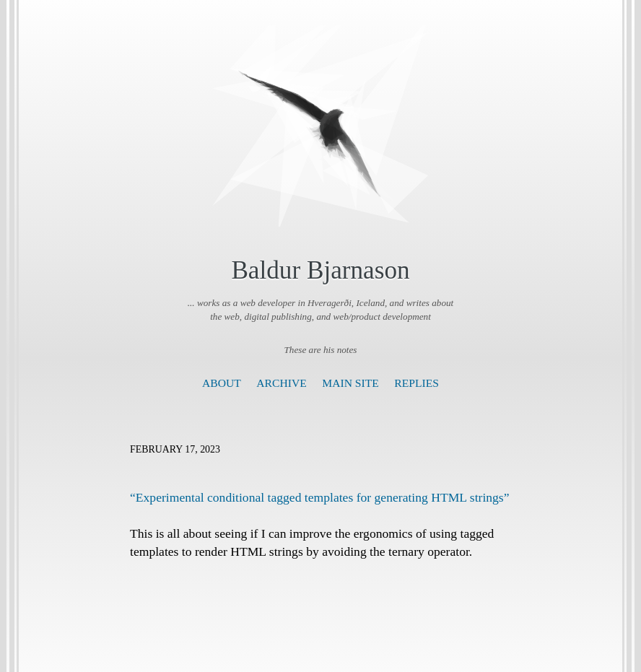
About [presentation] (222, 383)
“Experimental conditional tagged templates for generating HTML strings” (320, 497)
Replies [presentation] (417, 383)
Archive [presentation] (281, 383)
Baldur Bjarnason (320, 270)
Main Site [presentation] (350, 383)
